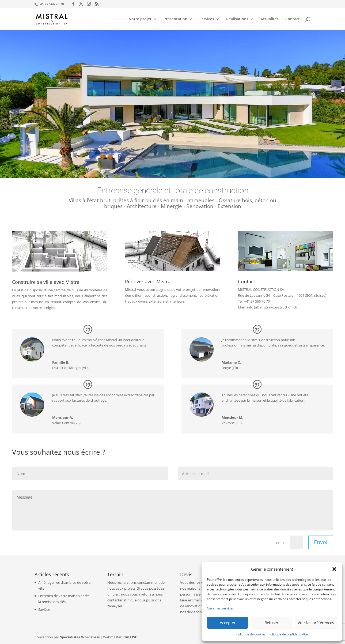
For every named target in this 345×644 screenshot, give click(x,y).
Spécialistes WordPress (80, 637)
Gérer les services (220, 608)
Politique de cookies (251, 634)
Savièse (44, 609)
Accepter (228, 623)
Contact (293, 19)
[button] (334, 569)
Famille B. (61, 362)
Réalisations (237, 19)
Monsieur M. (232, 417)
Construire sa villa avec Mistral (46, 282)
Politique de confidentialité (288, 634)
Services (207, 19)
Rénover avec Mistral (148, 281)
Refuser (271, 623)
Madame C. (231, 362)
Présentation (175, 19)
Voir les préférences (316, 623)
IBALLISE (130, 637)
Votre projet (140, 19)
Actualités (270, 19)
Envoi (321, 542)
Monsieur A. (63, 417)
